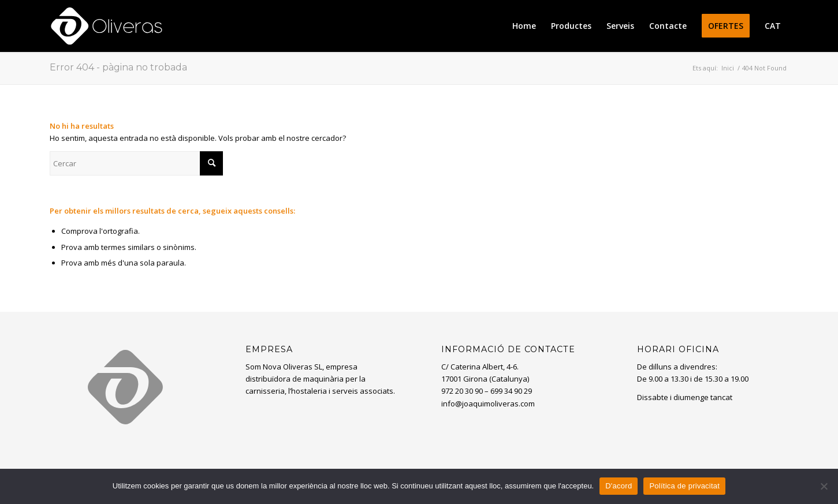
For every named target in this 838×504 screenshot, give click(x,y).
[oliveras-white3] (107, 26)
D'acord (619, 486)
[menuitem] (524, 26)
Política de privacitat (684, 486)
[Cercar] (136, 163)
